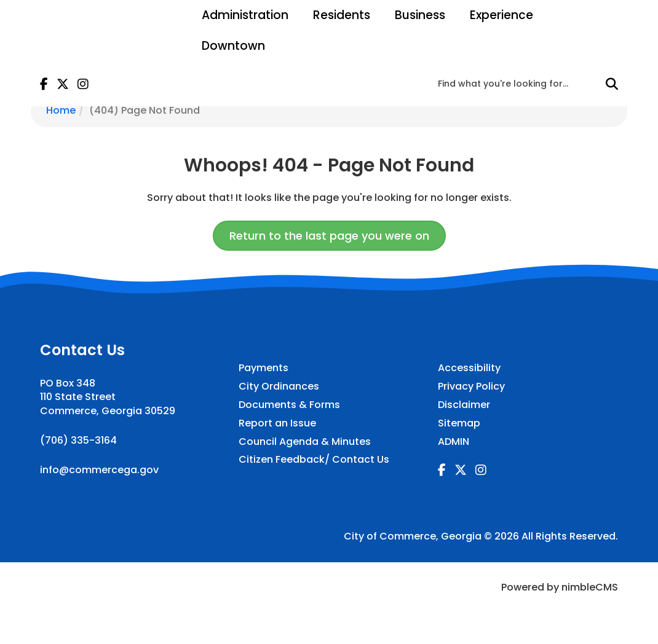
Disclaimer (464, 405)
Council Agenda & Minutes (305, 442)
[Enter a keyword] (519, 84)
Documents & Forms (289, 405)
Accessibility (469, 368)
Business (420, 15)
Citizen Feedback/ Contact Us (314, 460)
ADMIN (454, 442)
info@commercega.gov (99, 470)
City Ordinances (279, 387)
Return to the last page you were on (329, 236)
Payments (264, 368)
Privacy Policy (471, 387)
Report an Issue (277, 423)
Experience (501, 15)
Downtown (233, 46)
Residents (342, 15)
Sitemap (459, 423)
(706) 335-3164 (78, 440)
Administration (245, 15)
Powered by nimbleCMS (560, 587)
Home (61, 110)
